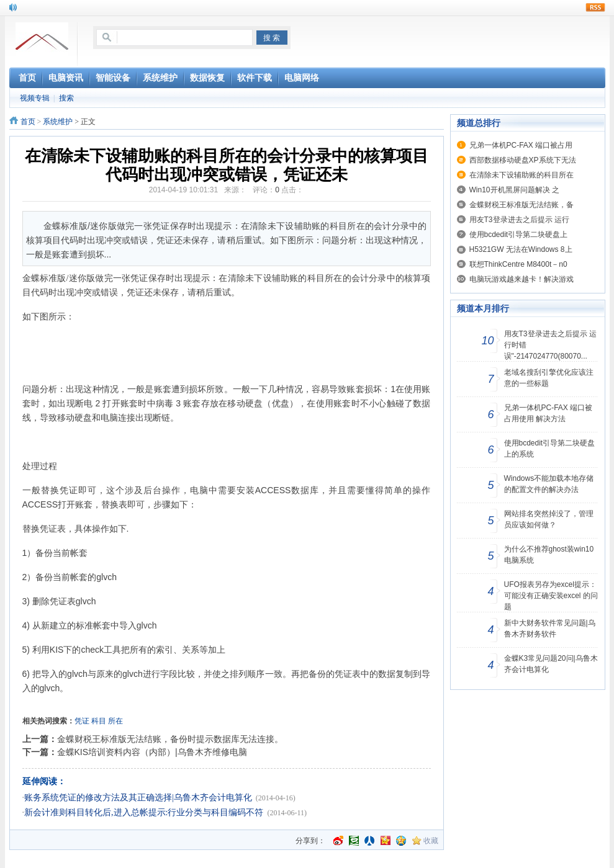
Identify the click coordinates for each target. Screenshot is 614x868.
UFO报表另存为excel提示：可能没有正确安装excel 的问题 (551, 596)
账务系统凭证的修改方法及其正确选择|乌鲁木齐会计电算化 (138, 798)
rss (595, 7)
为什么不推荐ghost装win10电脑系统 (549, 555)
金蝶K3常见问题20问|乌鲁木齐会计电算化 (551, 664)
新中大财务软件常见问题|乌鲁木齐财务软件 (550, 629)
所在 (115, 721)
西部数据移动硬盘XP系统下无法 (523, 160)
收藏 (431, 841)
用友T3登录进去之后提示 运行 (519, 220)
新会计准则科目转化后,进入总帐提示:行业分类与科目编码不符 (144, 812)
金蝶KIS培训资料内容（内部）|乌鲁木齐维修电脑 (152, 752)
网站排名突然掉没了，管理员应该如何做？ (549, 519)
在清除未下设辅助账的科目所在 (521, 175)
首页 (28, 122)
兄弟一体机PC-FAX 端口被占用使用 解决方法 (549, 413)
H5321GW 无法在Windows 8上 (521, 249)
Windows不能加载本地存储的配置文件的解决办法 (549, 484)
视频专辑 (35, 98)
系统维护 (58, 122)
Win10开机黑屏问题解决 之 (514, 190)
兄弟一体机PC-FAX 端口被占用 (521, 145)
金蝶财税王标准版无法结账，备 (521, 205)
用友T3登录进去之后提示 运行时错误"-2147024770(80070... (550, 345)
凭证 (82, 721)
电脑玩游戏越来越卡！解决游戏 (521, 279)
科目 (99, 721)
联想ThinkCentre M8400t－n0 (518, 264)
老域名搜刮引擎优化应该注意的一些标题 (549, 378)
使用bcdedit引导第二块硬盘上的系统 (550, 449)
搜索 (66, 98)
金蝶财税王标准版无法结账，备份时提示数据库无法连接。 (170, 739)
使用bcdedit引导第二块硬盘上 (519, 235)
